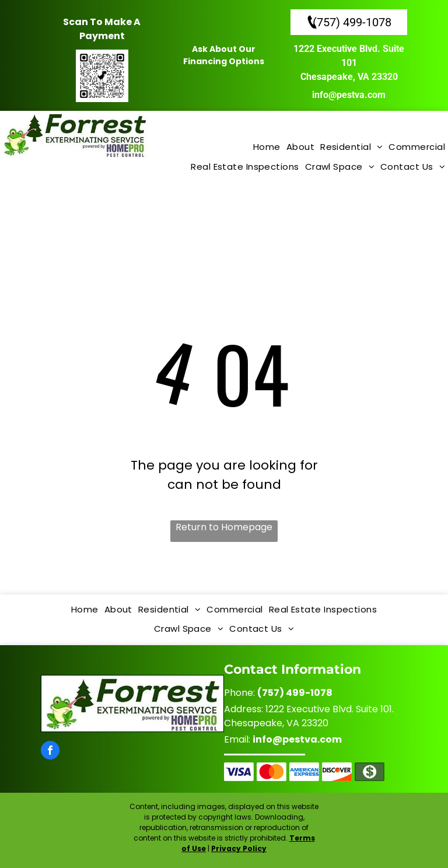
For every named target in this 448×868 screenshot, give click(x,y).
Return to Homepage (224, 527)
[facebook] (50, 752)
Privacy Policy (239, 848)
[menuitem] (267, 148)
